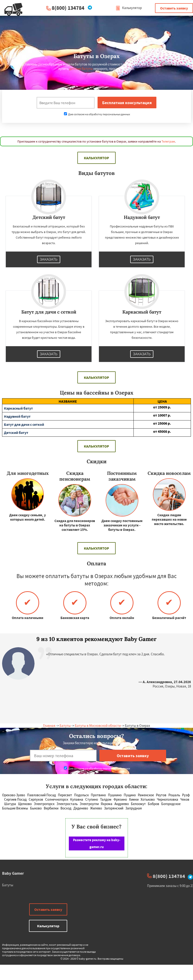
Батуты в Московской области (98, 726)
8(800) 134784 (68, 8)
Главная (49, 726)
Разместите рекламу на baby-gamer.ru (97, 843)
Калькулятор (129, 8)
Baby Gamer (13, 873)
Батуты (65, 726)
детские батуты (81, 69)
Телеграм (168, 141)
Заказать (49, 259)
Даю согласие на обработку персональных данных (97, 114)
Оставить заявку (174, 8)
